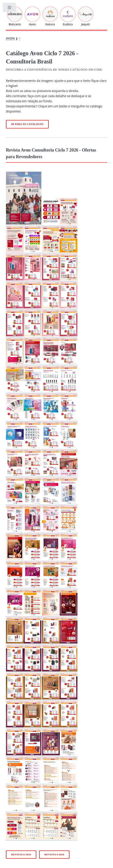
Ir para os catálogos (27, 124)
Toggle (10, 8)
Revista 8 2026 (21, 855)
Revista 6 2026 (54, 855)
